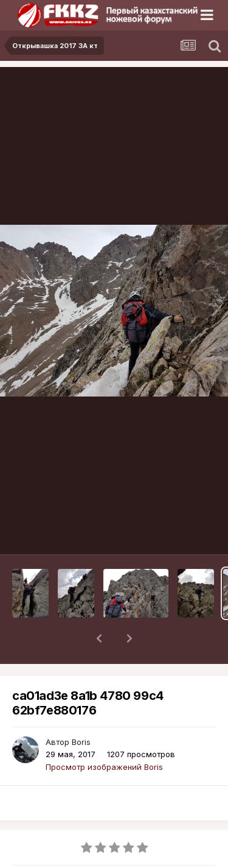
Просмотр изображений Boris (104, 735)
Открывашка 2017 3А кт (78, 861)
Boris (81, 710)
